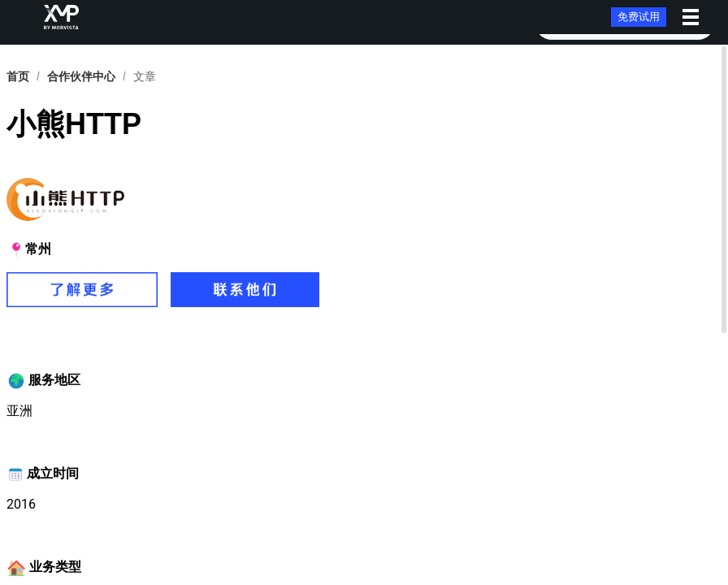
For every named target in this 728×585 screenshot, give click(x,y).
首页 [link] (18, 76)
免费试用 (639, 17)
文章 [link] (145, 76)
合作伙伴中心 (81, 76)
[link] (81, 76)
